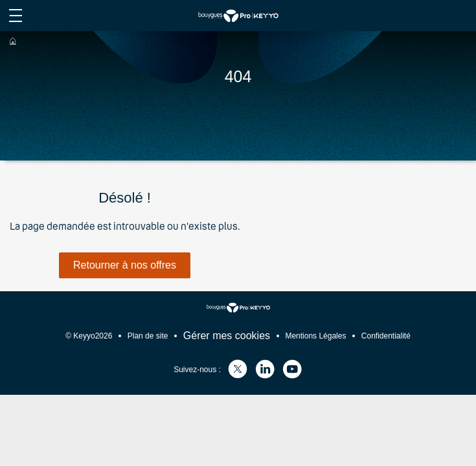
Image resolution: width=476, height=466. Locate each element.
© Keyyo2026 (89, 336)
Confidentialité (386, 336)
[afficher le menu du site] (16, 16)
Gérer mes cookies (227, 336)
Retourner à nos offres (125, 265)
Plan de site (148, 336)
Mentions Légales (315, 336)
